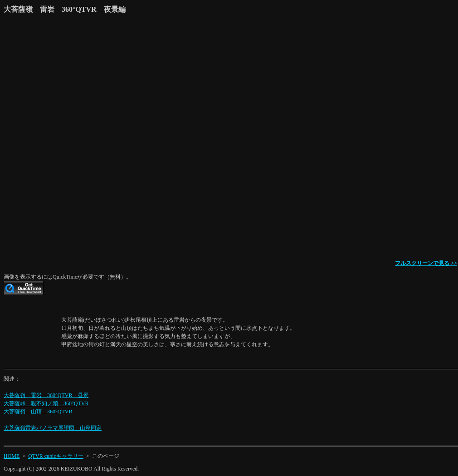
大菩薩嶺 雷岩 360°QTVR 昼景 (46, 395)
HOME (12, 456)
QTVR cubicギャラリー (56, 456)
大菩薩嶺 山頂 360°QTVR (38, 412)
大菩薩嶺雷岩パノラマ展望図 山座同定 (53, 428)
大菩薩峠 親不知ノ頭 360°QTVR (46, 403)
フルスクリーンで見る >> (426, 263)
